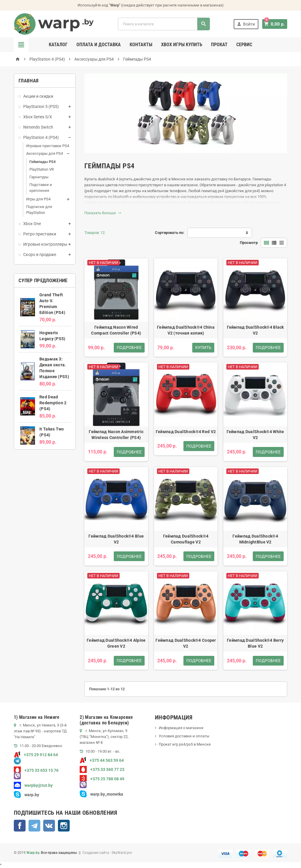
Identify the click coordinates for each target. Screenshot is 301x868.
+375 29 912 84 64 (36, 755)
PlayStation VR (42, 169)
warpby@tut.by (33, 785)
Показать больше (103, 213)
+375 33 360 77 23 (102, 769)
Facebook (20, 826)
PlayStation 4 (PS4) (41, 137)
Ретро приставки (40, 234)
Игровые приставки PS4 (48, 146)
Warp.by (33, 853)
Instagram (64, 826)
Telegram (34, 826)
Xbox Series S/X (38, 117)
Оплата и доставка (99, 45)
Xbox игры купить (182, 45)
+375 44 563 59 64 (102, 760)
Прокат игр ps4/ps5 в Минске (185, 744)
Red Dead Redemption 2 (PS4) (53, 403)
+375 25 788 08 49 (102, 779)
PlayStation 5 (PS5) (41, 107)
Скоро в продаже (40, 255)
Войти (247, 24)
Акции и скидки (38, 96)
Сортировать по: (170, 233)
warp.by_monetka (101, 794)
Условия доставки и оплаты (184, 736)
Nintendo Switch (38, 127)
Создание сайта (96, 853)
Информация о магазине (181, 728)
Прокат (219, 45)
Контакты (141, 45)
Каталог (58, 45)
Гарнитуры (39, 177)
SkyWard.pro (122, 853)
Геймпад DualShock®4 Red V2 (186, 432)
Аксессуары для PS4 (45, 153)
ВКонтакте (49, 826)
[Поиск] (164, 24)
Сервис (244, 45)
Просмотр (249, 243)
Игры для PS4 (38, 199)
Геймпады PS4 (42, 162)
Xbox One (32, 224)
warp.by (32, 795)
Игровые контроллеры (45, 244)
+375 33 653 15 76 (36, 770)
